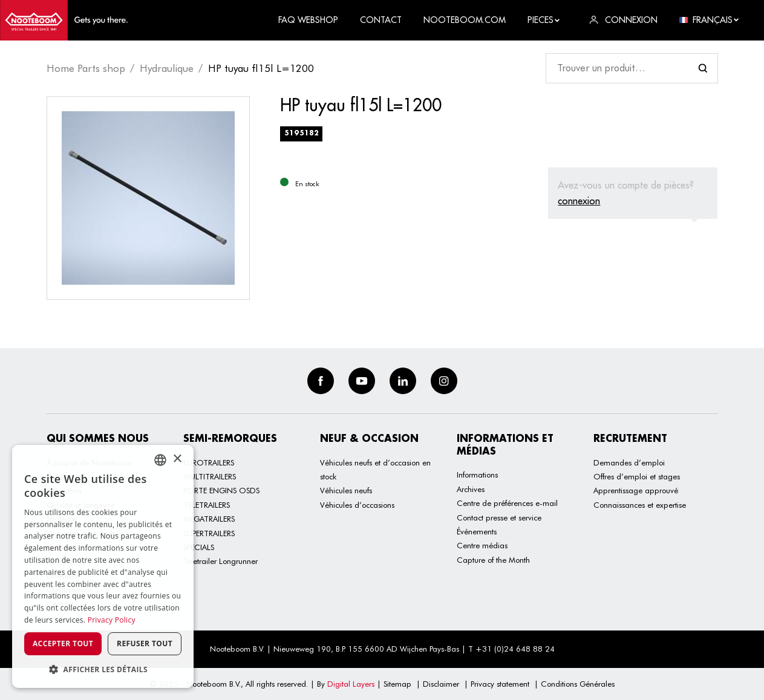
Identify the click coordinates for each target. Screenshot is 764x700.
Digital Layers (351, 684)
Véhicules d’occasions (357, 505)
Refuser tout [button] (145, 643)
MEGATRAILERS (209, 519)
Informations (477, 475)
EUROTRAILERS (209, 462)
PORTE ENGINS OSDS (221, 490)
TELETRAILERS (207, 505)
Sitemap (397, 684)
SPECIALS (199, 547)
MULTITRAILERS (210, 476)
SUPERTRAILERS (209, 533)
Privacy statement (500, 684)
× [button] (177, 459)
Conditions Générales (578, 684)
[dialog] (103, 566)
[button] (103, 669)
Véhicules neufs (346, 490)
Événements (477, 531)
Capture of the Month (493, 560)
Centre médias (482, 545)
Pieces (544, 20)
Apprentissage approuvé (636, 490)
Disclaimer (441, 684)
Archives (471, 489)
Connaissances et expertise (640, 505)
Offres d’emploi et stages (637, 476)
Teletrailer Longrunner (220, 561)
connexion (579, 201)
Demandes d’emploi (629, 462)
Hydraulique (167, 68)
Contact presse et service (499, 517)
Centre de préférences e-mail (507, 503)
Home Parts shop (86, 68)
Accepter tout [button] (63, 643)
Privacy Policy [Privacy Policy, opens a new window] (112, 620)
